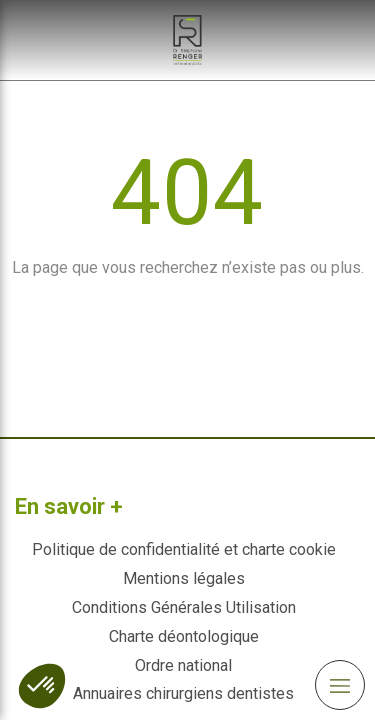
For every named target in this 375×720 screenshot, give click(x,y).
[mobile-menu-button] (340, 685)
